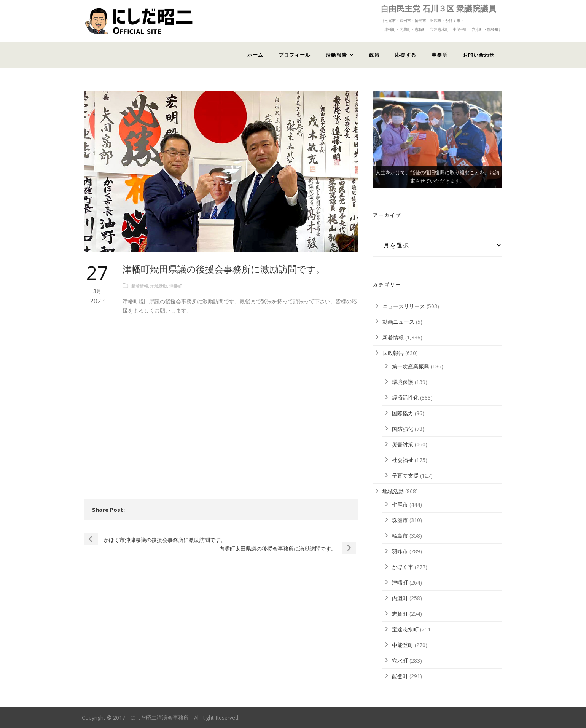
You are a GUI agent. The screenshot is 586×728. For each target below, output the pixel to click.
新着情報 (140, 286)
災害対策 (403, 444)
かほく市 (403, 567)
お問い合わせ (479, 55)
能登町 (400, 676)
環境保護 (403, 382)
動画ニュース (398, 322)
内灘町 (400, 598)
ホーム (255, 55)
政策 (374, 55)
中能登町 (403, 645)
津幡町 (176, 286)
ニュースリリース (404, 306)
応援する (406, 55)
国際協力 (403, 413)
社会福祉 (403, 460)
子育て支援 (405, 476)
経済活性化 (405, 397)
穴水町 (400, 660)
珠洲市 (400, 520)
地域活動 (159, 286)
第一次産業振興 (411, 366)
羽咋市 (400, 551)
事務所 (439, 55)
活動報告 (336, 55)
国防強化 (403, 429)
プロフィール (295, 55)
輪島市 (400, 536)
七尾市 (400, 504)
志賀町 (400, 614)
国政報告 (393, 353)
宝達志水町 (405, 629)
